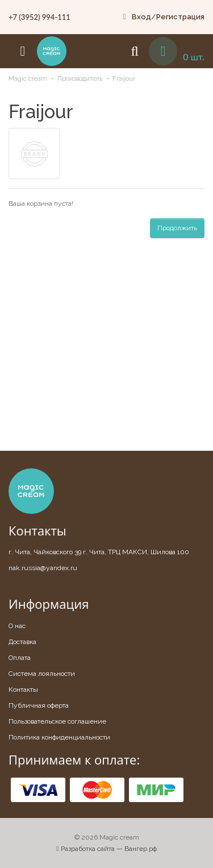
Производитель (80, 79)
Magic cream (28, 79)
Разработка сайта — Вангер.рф (106, 849)
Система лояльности (42, 674)
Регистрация (180, 17)
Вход (141, 17)
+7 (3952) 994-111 (39, 17)
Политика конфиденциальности (59, 737)
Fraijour (124, 79)
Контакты (23, 690)
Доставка (22, 642)
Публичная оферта (39, 705)
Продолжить (177, 228)
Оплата (20, 658)
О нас (17, 626)
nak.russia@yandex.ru (43, 568)
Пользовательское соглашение (57, 721)
